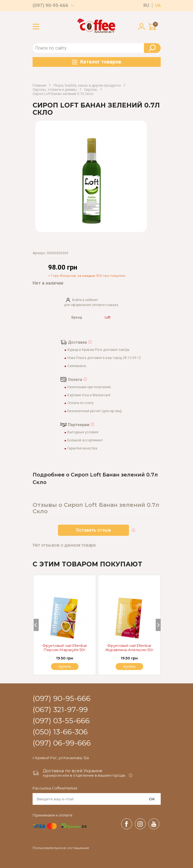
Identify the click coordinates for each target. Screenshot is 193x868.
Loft (108, 318)
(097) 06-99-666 (62, 743)
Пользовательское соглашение (61, 848)
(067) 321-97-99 (60, 710)
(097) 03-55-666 (61, 721)
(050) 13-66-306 (60, 732)
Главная (39, 85)
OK (152, 799)
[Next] (158, 625)
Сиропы (91, 90)
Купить (129, 667)
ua (158, 6)
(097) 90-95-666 (50, 5)
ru (146, 6)
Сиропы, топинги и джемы (55, 90)
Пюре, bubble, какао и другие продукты (87, 85)
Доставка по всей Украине (73, 771)
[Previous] (36, 625)
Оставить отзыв (93, 530)
